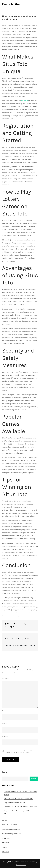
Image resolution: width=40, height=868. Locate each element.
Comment (6, 678)
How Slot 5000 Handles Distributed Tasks (19, 799)
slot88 (4, 847)
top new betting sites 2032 (11, 834)
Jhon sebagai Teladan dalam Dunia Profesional (20, 807)
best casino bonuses (9, 825)
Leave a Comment (19, 627)
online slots (6, 838)
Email (5, 724)
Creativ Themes (21, 865)
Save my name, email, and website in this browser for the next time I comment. (19, 752)
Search (5, 772)
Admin (9, 624)
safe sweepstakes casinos (11, 829)
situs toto (25, 101)
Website (5, 736)
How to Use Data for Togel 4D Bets (18, 639)
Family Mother (11, 4)
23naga (5, 820)
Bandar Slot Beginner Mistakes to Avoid (20, 645)
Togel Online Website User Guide (15, 803)
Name (5, 711)
